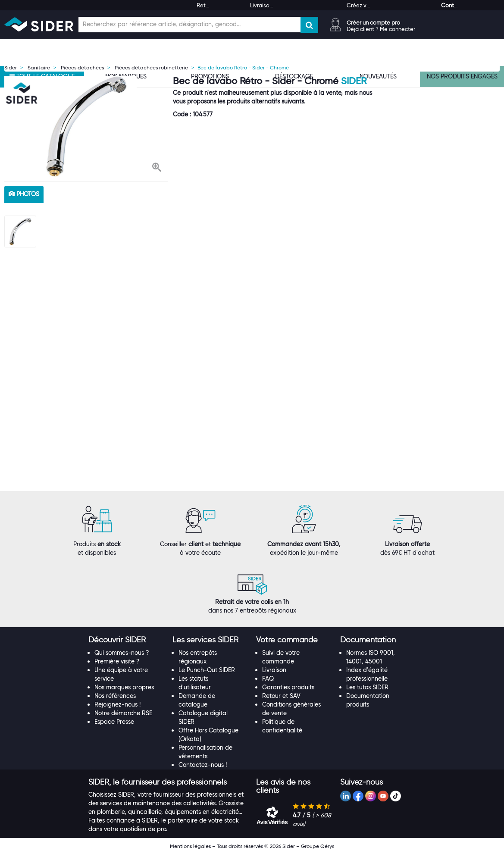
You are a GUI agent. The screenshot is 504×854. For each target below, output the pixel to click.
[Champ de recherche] (189, 25)
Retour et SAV (281, 696)
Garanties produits (288, 687)
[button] (157, 168)
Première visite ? (117, 661)
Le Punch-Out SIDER (207, 670)
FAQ (268, 679)
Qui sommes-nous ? (122, 653)
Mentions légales (190, 846)
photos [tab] (24, 194)
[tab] (126, 640)
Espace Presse (114, 722)
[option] (86, 126)
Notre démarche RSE (123, 713)
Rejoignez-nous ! (117, 704)
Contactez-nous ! (203, 765)
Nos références (115, 696)
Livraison (274, 670)
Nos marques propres (124, 687)
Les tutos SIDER (367, 687)
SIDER (354, 81)
